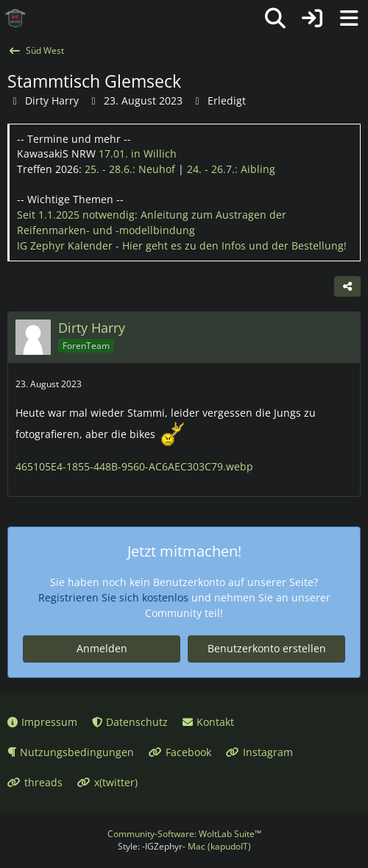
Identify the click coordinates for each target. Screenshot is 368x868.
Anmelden (102, 648)
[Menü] (349, 18)
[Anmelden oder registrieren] (312, 18)
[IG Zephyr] (15, 18)
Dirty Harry (52, 100)
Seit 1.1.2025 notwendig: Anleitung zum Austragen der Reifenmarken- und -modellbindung (152, 222)
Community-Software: (184, 834)
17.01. (138, 154)
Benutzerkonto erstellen (267, 648)
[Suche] (275, 18)
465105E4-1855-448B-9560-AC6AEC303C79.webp (134, 466)
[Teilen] (347, 286)
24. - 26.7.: (231, 169)
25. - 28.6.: (130, 169)
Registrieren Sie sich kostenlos (113, 597)
